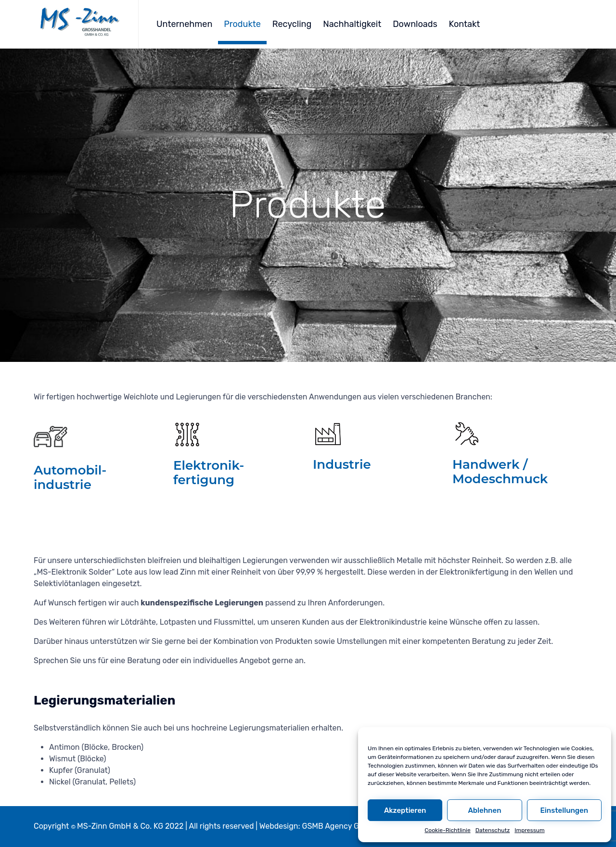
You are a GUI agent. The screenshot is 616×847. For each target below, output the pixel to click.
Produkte (242, 24)
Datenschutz (493, 830)
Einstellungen (565, 810)
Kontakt (465, 24)
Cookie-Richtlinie (447, 830)
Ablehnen (484, 810)
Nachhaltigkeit (352, 24)
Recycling (292, 24)
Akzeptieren (405, 810)
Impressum (529, 830)
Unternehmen (184, 24)
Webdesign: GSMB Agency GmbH (318, 826)
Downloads (415, 24)
